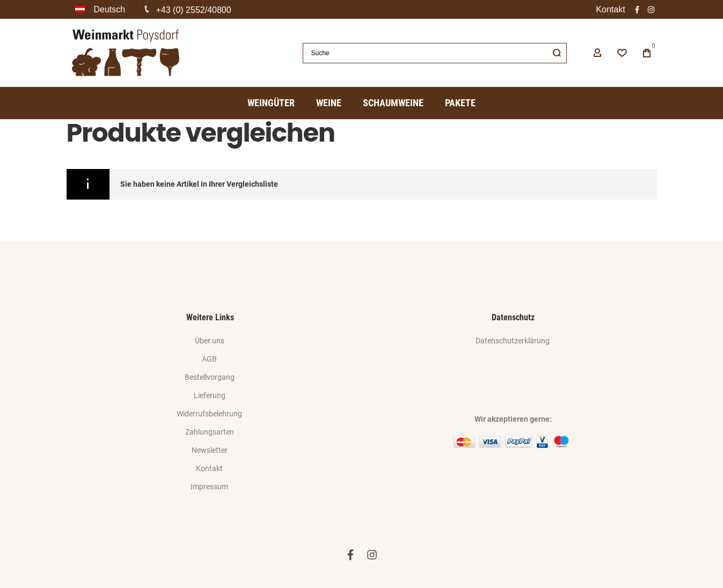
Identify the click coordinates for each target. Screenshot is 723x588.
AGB (209, 359)
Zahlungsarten (210, 432)
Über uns (210, 341)
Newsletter (210, 450)
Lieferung (210, 395)
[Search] (557, 53)
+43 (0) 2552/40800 (194, 10)
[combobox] (434, 53)
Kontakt (610, 9)
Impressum (209, 487)
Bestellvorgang (210, 377)
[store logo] (126, 53)
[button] (101, 9)
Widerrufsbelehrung (209, 414)
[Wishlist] (622, 53)
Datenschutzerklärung (513, 341)
